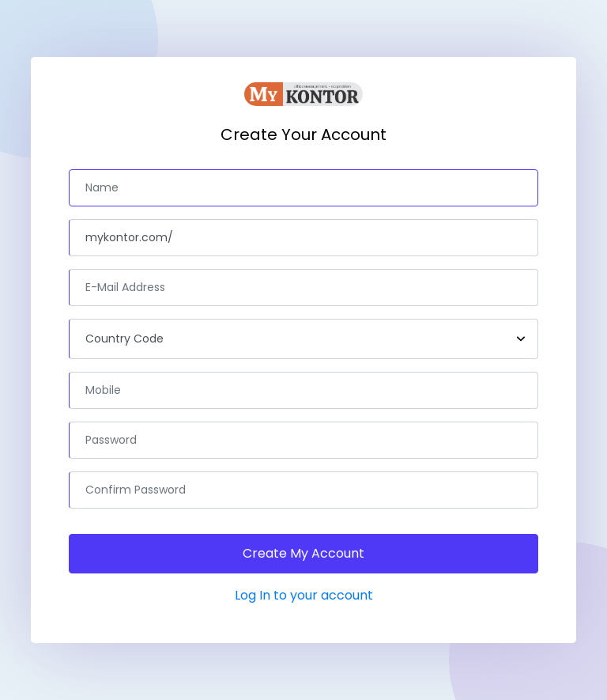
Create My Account (303, 553)
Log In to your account (304, 595)
